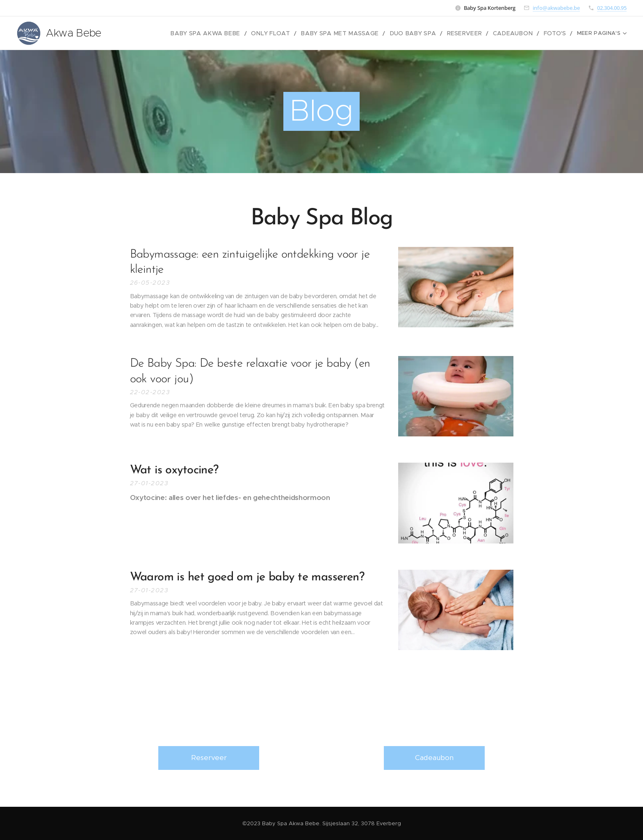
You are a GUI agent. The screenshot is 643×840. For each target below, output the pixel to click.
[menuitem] (169, 33)
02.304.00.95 (612, 8)
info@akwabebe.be (556, 8)
